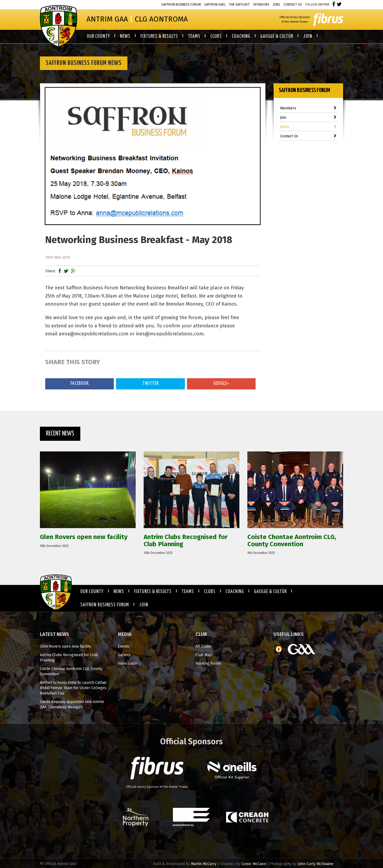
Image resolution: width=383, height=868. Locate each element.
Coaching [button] (241, 36)
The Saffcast (239, 5)
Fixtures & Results (153, 592)
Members (308, 108)
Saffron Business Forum (181, 5)
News (308, 127)
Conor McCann (254, 864)
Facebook (80, 384)
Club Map (204, 655)
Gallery (124, 655)
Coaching (235, 592)
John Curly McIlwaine (316, 864)
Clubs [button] (216, 36)
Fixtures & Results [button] (159, 36)
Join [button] (308, 36)
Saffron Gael (215, 5)
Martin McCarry (204, 864)
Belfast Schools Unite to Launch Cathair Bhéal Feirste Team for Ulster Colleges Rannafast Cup (73, 688)
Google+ (221, 384)
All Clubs (203, 646)
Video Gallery (129, 663)
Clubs (210, 592)
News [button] (125, 36)
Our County (92, 592)
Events (124, 646)
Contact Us (293, 5)
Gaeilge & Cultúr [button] (277, 36)
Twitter (150, 384)
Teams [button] (194, 36)
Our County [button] (98, 36)
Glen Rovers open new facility (65, 646)
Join (308, 118)
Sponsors (261, 5)
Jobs (276, 5)
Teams (188, 592)
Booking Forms (208, 663)
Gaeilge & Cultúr (270, 592)
